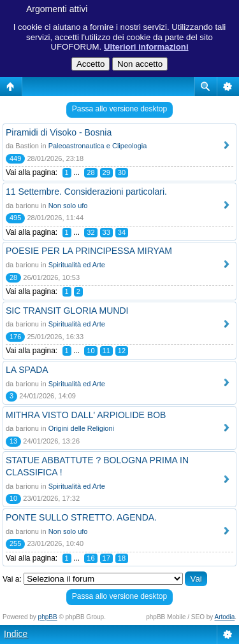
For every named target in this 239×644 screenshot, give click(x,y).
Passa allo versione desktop (119, 109)
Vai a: (12, 579)
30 (122, 172)
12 (122, 351)
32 (91, 232)
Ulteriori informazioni (146, 47)
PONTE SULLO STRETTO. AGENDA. (81, 517)
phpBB (48, 617)
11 (106, 351)
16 (91, 558)
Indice (16, 634)
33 (106, 232)
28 (91, 172)
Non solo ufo (68, 206)
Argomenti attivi (57, 9)
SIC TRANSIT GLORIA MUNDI (67, 311)
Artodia (225, 617)
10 (91, 351)
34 (122, 232)
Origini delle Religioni (81, 428)
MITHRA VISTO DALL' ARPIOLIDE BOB (86, 415)
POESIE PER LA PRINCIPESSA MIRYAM (89, 251)
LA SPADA (27, 370)
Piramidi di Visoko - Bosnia (59, 132)
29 (106, 172)
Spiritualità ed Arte (77, 265)
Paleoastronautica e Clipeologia (98, 146)
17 (106, 558)
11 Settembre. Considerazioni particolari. (86, 192)
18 (122, 558)
